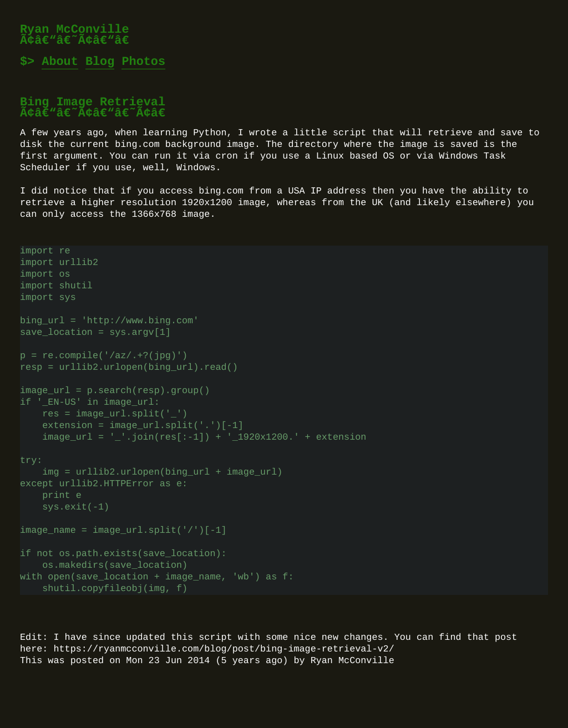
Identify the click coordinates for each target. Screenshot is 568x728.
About (60, 62)
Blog (100, 62)
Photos (143, 62)
